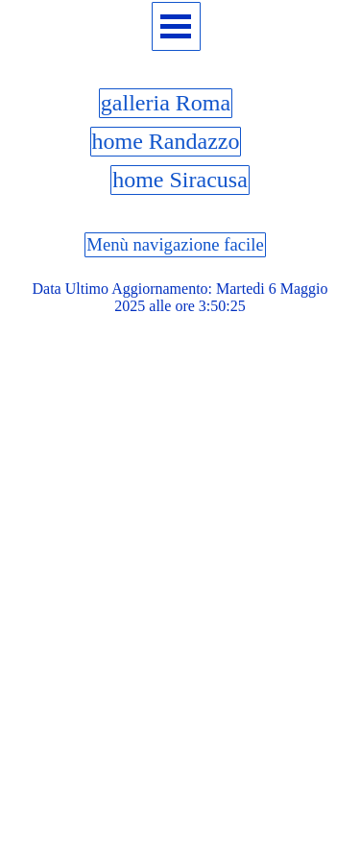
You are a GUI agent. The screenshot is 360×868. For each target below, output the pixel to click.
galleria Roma (166, 103)
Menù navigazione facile (175, 244)
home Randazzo (166, 141)
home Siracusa (180, 180)
